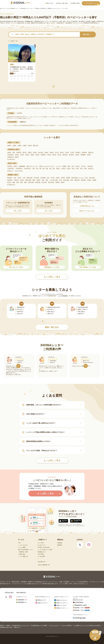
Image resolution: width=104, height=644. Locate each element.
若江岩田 (44, 182)
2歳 (40, 168)
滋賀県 (9, 146)
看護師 (64, 166)
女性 (73, 166)
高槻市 (47, 152)
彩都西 (57, 182)
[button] (43, 321)
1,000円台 (90, 166)
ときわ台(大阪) (54, 180)
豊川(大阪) (51, 182)
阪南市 (17, 157)
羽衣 (72, 180)
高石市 (59, 155)
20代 (77, 168)
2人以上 (78, 166)
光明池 (63, 178)
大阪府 (20, 146)
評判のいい (11, 171)
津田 (47, 180)
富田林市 (84, 152)
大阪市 (9, 152)
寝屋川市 (91, 152)
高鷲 (43, 180)
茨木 (15, 178)
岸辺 (48, 178)
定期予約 (10, 166)
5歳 (50, 168)
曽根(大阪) (28, 180)
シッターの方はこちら (92, 3)
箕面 (25, 182)
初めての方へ (50, 3)
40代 (85, 168)
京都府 (14, 146)
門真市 (49, 155)
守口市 (57, 152)
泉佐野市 (78, 152)
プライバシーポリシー (54, 625)
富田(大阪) (66, 180)
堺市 (14, 152)
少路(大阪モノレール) (77, 178)
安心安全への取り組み (62, 3)
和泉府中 (10, 178)
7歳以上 (58, 168)
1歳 (37, 168)
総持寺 (22, 180)
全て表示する (11, 159)
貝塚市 (52, 152)
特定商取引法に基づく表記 (6, 627)
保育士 (16, 166)
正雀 (86, 178)
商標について (17, 627)
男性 (69, 166)
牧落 (21, 182)
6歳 (54, 168)
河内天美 (37, 178)
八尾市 (72, 152)
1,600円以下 (11, 168)
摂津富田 (10, 180)
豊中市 (25, 152)
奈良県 (30, 146)
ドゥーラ (59, 166)
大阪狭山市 (11, 157)
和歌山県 (36, 146)
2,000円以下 (19, 168)
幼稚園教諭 (22, 166)
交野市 (89, 155)
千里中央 (16, 180)
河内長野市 (11, 155)
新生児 (64, 168)
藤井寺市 (65, 155)
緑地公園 (38, 182)
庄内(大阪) (92, 178)
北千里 (53, 178)
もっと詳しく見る (55, 460)
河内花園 (43, 178)
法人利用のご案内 (75, 3)
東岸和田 (83, 180)
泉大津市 (41, 152)
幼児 (73, 168)
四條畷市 (83, 155)
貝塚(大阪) (30, 178)
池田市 (30, 152)
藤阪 (14, 182)
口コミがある (19, 171)
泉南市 (77, 155)
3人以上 (83, 166)
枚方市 (62, 152)
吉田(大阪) (31, 182)
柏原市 (37, 155)
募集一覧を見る (55, 327)
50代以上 (91, 168)
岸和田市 (19, 152)
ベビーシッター (48, 21)
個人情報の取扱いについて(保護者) (39, 625)
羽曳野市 (43, 155)
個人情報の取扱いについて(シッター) (21, 625)
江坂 (24, 178)
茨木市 (67, 152)
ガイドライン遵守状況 (66, 625)
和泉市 (27, 155)
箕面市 (32, 155)
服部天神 (77, 180)
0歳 (34, 168)
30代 (81, 168)
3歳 (44, 168)
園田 (34, 180)
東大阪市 (72, 155)
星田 (18, 182)
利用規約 (8, 625)
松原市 (17, 155)
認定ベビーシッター (32, 166)
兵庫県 (25, 146)
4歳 (47, 168)
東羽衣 (89, 180)
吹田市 (35, 152)
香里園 (68, 178)
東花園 (94, 180)
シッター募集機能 (63, 296)
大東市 (22, 155)
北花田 (58, 178)
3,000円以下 (28, 168)
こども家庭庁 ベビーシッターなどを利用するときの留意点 (87, 625)
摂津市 (54, 155)
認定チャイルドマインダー (47, 166)
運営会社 (2, 625)
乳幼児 (69, 168)
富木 (61, 180)
